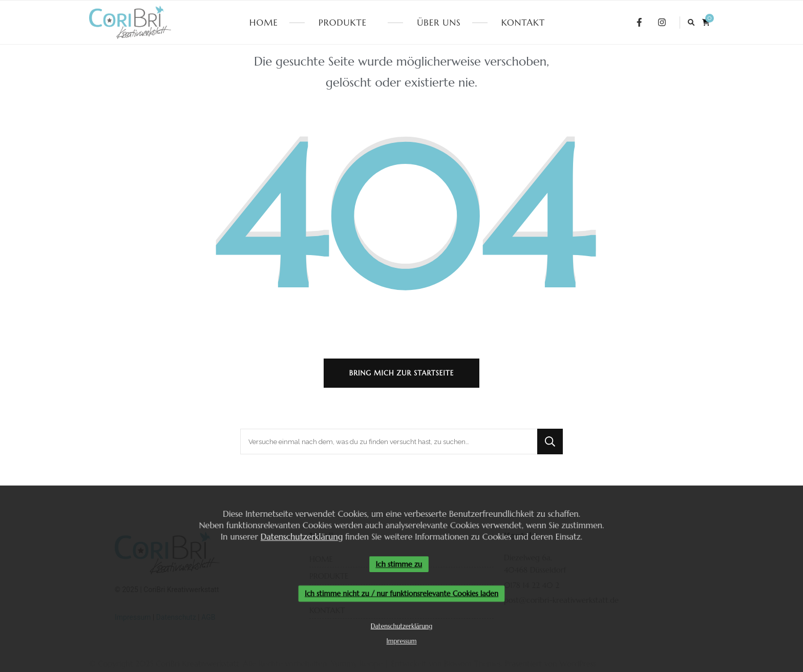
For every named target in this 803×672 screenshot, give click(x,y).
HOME (264, 23)
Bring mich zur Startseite (401, 373)
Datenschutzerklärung (299, 535)
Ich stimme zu (399, 564)
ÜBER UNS (439, 23)
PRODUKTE (343, 23)
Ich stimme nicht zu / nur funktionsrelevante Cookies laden (401, 594)
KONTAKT (523, 23)
